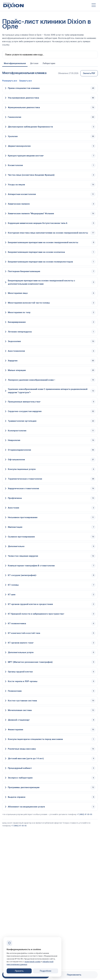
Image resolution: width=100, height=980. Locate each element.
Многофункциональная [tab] (15, 63)
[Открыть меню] (94, 6)
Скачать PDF (89, 73)
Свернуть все (25, 81)
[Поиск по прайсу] (50, 55)
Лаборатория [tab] (49, 63)
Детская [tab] (34, 63)
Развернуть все (10, 81)
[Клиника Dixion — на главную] (45, 6)
